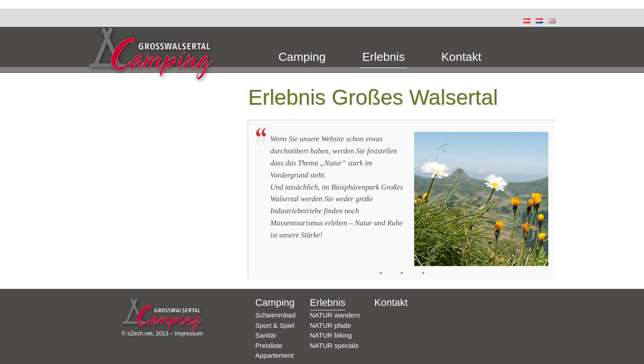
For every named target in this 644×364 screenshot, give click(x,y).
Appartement (275, 355)
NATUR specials (334, 345)
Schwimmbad (275, 315)
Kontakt (462, 57)
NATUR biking (331, 335)
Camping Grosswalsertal (151, 55)
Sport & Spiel (275, 325)
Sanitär (266, 335)
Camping (302, 57)
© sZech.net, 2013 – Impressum (162, 333)
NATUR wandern (335, 315)
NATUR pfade (330, 325)
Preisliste (269, 345)
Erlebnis (383, 57)
